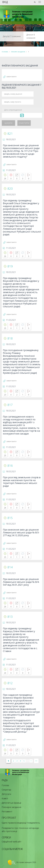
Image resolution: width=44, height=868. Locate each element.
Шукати (8, 123)
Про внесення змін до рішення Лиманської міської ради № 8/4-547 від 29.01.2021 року (21, 582)
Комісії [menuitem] (5, 798)
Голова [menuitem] (5, 785)
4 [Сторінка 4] (20, 761)
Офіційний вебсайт (12, 842)
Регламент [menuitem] (7, 811)
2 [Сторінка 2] (13, 761)
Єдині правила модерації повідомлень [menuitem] (21, 823)
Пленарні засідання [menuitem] (11, 807)
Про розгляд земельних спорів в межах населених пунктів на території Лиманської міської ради (22, 482)
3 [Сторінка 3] (17, 761)
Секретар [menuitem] (6, 790)
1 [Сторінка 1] (8, 761)
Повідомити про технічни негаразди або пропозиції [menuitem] (20, 830)
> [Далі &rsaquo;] (31, 761)
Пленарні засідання (18, 52)
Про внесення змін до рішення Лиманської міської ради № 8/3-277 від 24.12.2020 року (21, 533)
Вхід (5, 2)
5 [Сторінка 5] (24, 761)
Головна (5, 52)
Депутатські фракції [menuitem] (11, 803)
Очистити (24, 123)
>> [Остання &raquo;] (36, 761)
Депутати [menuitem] (6, 794)
